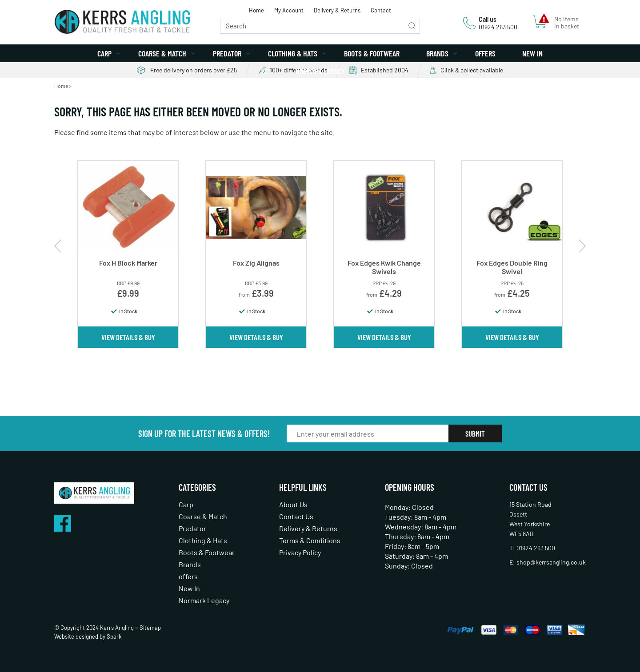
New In (532, 53)
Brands (437, 53)
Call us (488, 19)
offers (485, 53)
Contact (381, 10)
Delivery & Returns (337, 10)
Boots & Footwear (372, 53)
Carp (104, 53)
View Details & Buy (128, 337)
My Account (289, 10)
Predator (227, 53)
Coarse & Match (162, 53)
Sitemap (150, 628)
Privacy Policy (300, 552)
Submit (475, 433)
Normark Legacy (320, 71)
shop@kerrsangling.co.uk (551, 562)
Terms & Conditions (310, 540)
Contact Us (296, 516)
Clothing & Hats (293, 53)
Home (256, 10)
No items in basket (567, 23)
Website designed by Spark (88, 636)
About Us (293, 504)
